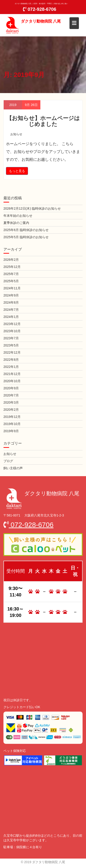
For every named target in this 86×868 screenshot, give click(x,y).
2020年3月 (11, 402)
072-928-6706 (40, 9)
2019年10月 (12, 424)
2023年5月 (11, 345)
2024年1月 (11, 317)
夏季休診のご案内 (16, 223)
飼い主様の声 (13, 468)
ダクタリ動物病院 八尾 (41, 21)
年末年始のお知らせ (18, 216)
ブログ (8, 461)
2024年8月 (11, 302)
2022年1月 (11, 367)
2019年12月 (12, 417)
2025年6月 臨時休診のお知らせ (26, 230)
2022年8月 (11, 360)
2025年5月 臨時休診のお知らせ (26, 237)
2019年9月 (11, 431)
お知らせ (16, 134)
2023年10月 (12, 331)
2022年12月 (12, 352)
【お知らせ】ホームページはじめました (43, 121)
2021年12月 (12, 374)
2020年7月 (11, 395)
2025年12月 (12, 267)
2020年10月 (12, 381)
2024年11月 (12, 288)
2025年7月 (11, 274)
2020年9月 (11, 388)
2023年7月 (11, 338)
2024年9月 (11, 295)
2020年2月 (11, 410)
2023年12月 (12, 324)
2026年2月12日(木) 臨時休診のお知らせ (32, 208)
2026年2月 (11, 260)
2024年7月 (11, 310)
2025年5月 (11, 281)
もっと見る (17, 171)
